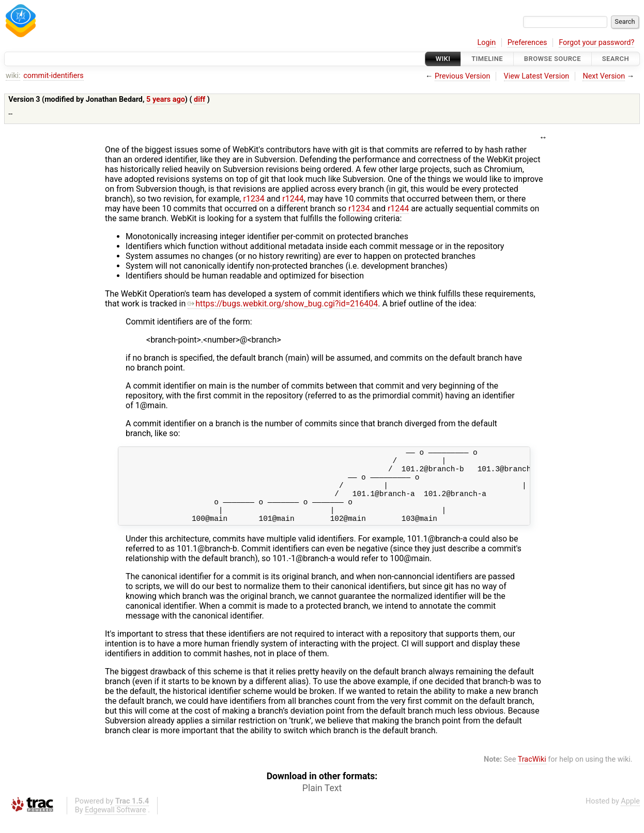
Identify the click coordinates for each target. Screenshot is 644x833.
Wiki (443, 59)
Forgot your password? (596, 43)
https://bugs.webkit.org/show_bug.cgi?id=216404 (283, 304)
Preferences (527, 43)
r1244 (293, 199)
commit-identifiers (53, 76)
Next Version (604, 76)
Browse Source (553, 59)
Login (487, 43)
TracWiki (532, 773)
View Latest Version (537, 76)
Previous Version (462, 76)
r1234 (254, 199)
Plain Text (322, 802)
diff (200, 99)
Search (616, 59)
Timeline (487, 59)
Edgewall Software (116, 824)
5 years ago (166, 99)
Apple (630, 815)
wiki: (13, 76)
